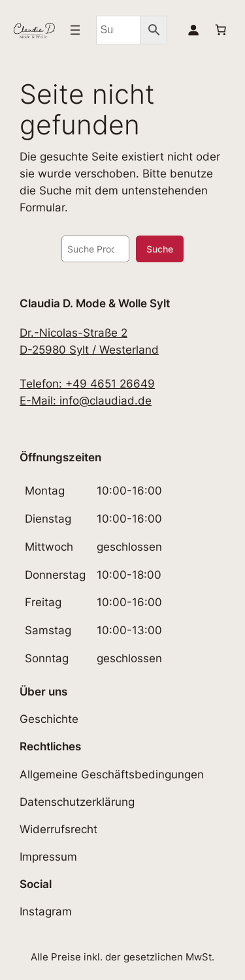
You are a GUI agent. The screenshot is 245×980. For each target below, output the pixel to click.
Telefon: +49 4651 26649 (87, 384)
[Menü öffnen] (75, 30)
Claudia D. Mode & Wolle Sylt (95, 303)
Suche (160, 249)
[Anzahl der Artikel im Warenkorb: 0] (221, 30)
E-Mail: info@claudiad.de (86, 401)
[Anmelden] (193, 30)
